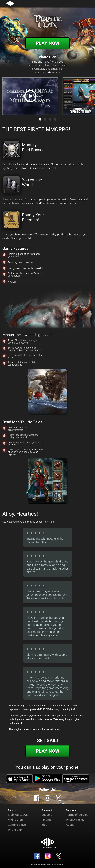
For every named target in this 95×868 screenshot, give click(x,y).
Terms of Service (77, 815)
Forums (46, 820)
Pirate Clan (15, 830)
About (70, 825)
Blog (44, 825)
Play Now (48, 43)
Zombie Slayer (17, 825)
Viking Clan (15, 820)
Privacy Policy (75, 820)
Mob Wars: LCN (18, 815)
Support (47, 815)
